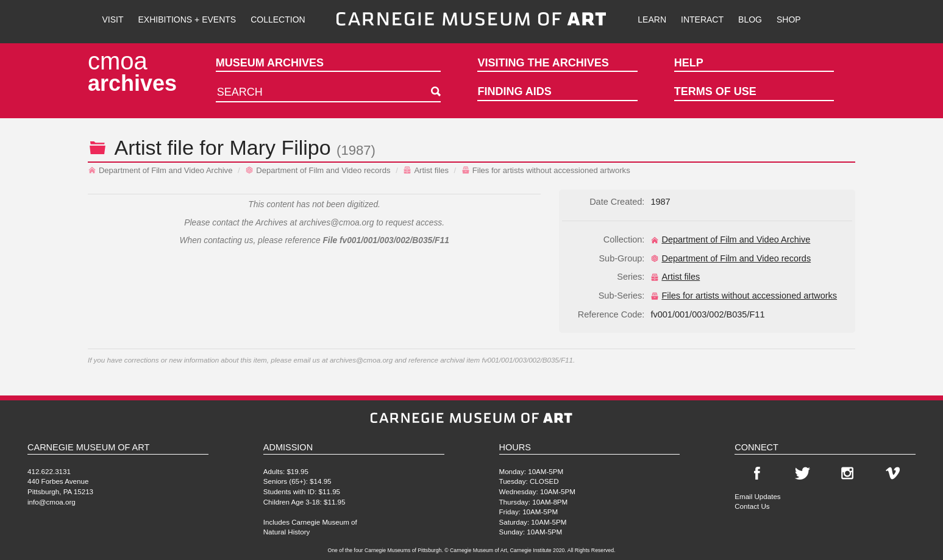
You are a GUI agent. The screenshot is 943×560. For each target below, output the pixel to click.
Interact (702, 19)
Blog (750, 19)
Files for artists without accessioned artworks (546, 170)
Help (689, 63)
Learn (652, 19)
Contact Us (752, 506)
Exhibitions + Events (187, 19)
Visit (112, 19)
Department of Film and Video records (318, 170)
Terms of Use (715, 91)
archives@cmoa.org (337, 223)
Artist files (426, 170)
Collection (278, 19)
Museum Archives (270, 63)
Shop (789, 19)
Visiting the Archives (543, 63)
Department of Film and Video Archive (160, 170)
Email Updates (757, 496)
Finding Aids (514, 91)
